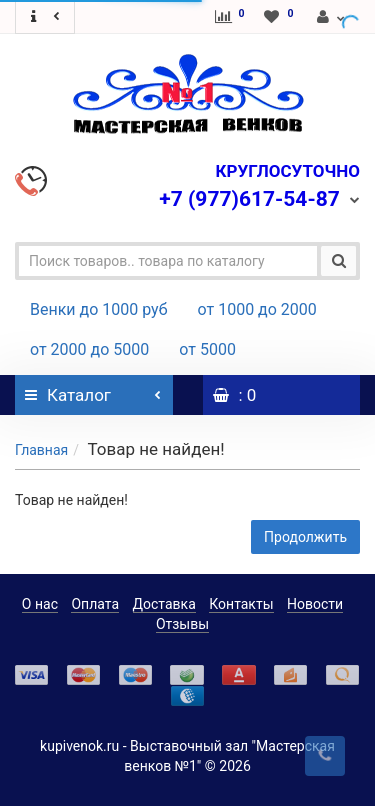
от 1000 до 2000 (257, 309)
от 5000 (207, 349)
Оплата (95, 604)
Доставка (164, 604)
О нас (40, 604)
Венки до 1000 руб (99, 309)
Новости (315, 604)
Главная (41, 450)
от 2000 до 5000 (89, 349)
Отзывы (182, 624)
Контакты (241, 604)
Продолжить (305, 537)
